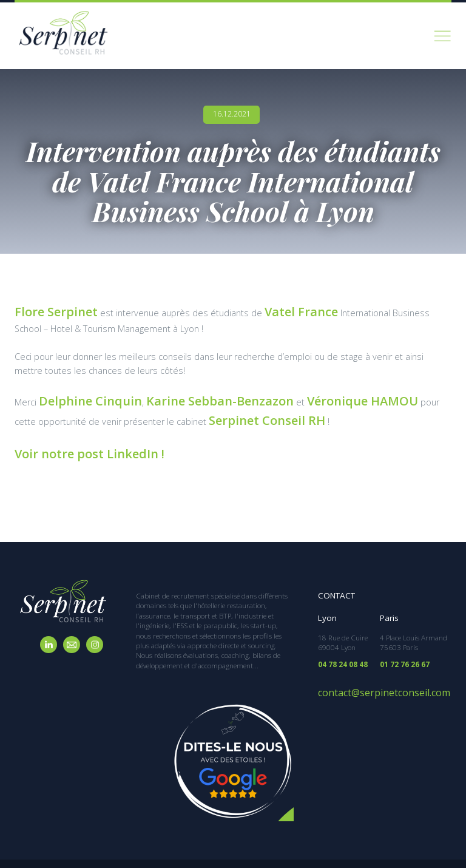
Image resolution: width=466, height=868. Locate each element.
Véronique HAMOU (278, 393)
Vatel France (269, 309)
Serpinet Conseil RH (142, 407)
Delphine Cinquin (75, 393)
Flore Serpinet (45, 309)
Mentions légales (339, 849)
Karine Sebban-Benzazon (170, 393)
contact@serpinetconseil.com (370, 666)
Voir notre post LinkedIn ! (69, 435)
